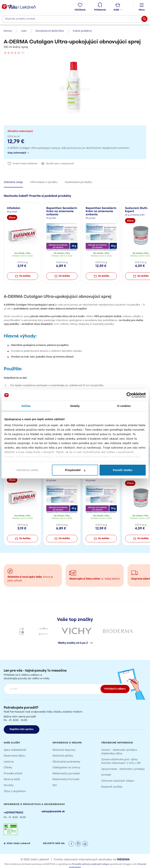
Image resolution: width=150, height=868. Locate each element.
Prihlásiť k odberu (115, 689)
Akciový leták (12, 779)
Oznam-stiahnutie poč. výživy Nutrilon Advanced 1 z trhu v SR (121, 761)
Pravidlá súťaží (13, 774)
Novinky (9, 785)
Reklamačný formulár (66, 779)
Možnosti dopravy (64, 750)
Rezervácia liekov (15, 756)
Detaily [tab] (75, 406)
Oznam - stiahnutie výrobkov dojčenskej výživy (119, 752)
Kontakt (106, 775)
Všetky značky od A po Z (75, 643)
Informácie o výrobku (44, 182)
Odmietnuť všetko (27, 470)
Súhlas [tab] (26, 406)
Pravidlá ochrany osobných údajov (91, 864)
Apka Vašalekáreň (15, 750)
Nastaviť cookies (112, 787)
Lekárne (9, 762)
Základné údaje (13, 182)
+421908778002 (13, 813)
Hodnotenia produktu (78, 182)
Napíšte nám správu (22, 729)
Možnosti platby (63, 756)
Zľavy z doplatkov (15, 791)
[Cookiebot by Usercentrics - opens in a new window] (129, 395)
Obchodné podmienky (66, 762)
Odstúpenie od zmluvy (66, 768)
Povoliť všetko (123, 470)
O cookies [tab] (124, 406)
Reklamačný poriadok (66, 774)
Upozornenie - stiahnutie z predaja (123, 769)
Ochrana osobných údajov (118, 781)
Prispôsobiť (75, 470)
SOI (55, 785)
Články (8, 768)
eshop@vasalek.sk (53, 812)
